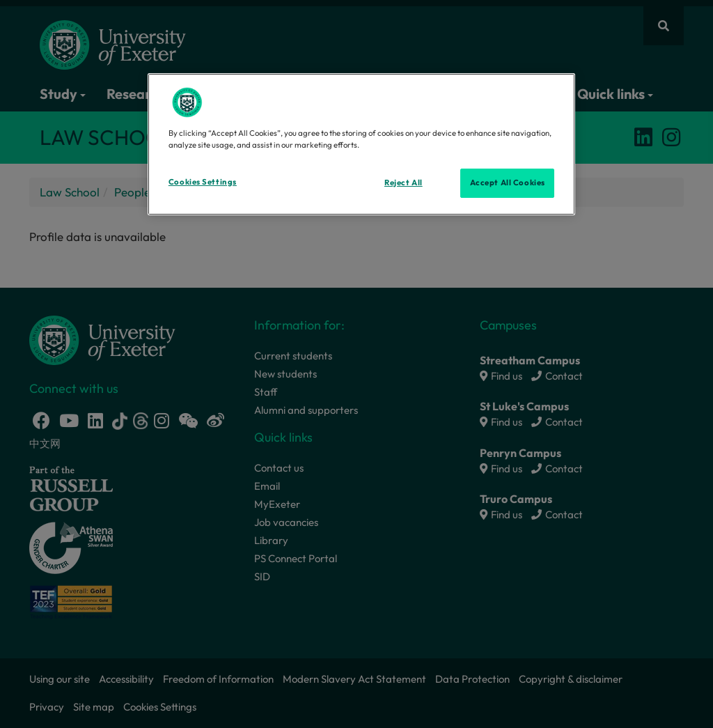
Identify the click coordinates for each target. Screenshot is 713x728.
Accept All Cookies (508, 183)
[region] (361, 144)
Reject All (403, 183)
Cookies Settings (203, 182)
